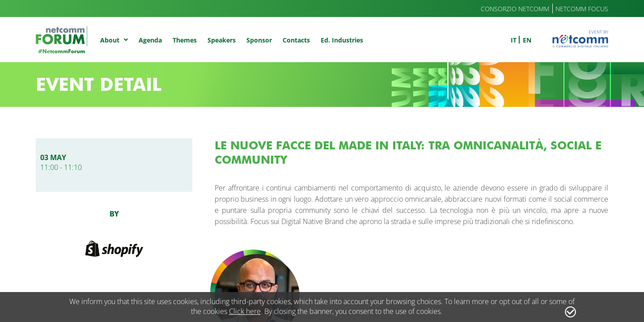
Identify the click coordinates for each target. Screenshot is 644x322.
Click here (245, 311)
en (527, 40)
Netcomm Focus (582, 9)
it (514, 40)
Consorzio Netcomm (515, 9)
